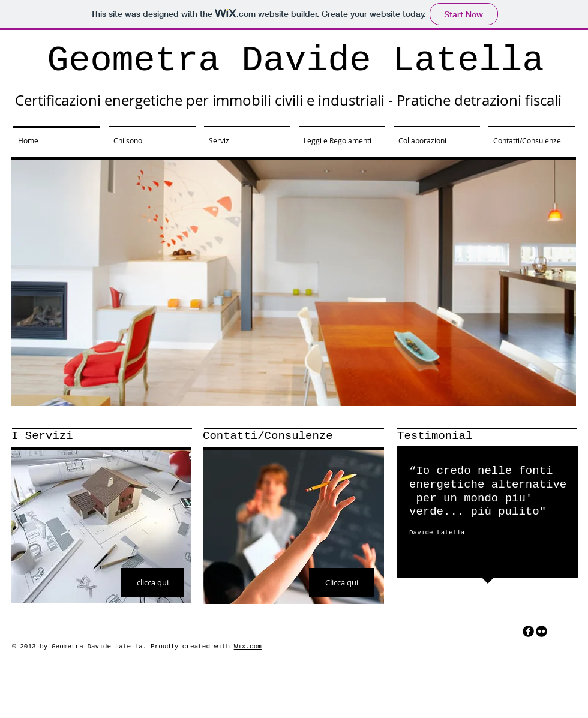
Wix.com (248, 647)
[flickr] (541, 631)
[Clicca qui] (341, 582)
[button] (294, 283)
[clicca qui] (153, 582)
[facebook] (528, 631)
